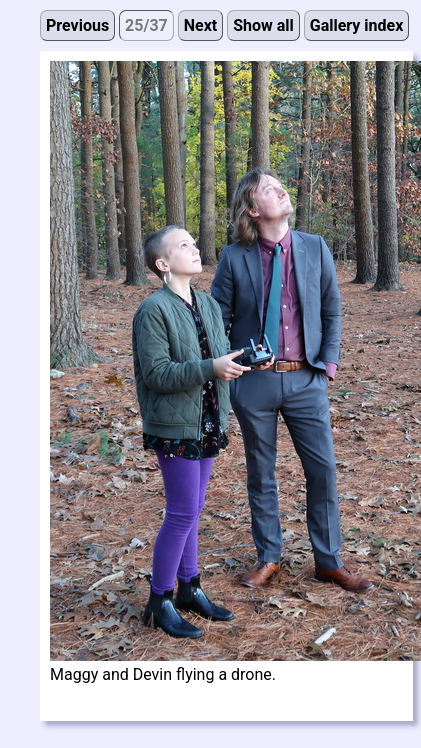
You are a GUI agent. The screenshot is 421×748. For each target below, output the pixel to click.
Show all (263, 25)
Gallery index (357, 25)
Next (200, 25)
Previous (77, 25)
